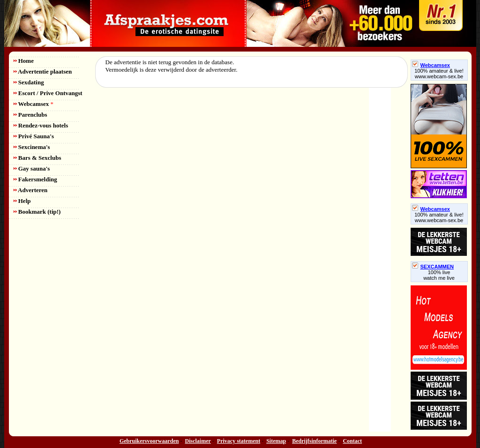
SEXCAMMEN (433, 267)
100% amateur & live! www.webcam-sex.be (439, 74)
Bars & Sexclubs (37, 158)
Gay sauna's (32, 168)
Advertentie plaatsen (43, 71)
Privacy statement (239, 441)
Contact (352, 441)
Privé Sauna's (34, 136)
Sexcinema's (32, 147)
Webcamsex (34, 104)
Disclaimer (198, 441)
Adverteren (31, 190)
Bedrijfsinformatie (314, 441)
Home (24, 61)
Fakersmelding (35, 179)
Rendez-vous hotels (41, 125)
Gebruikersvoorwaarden (149, 441)
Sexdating (29, 82)
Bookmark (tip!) (37, 212)
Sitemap (276, 441)
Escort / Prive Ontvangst (48, 93)
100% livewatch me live (439, 275)
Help (22, 201)
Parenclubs (30, 115)
